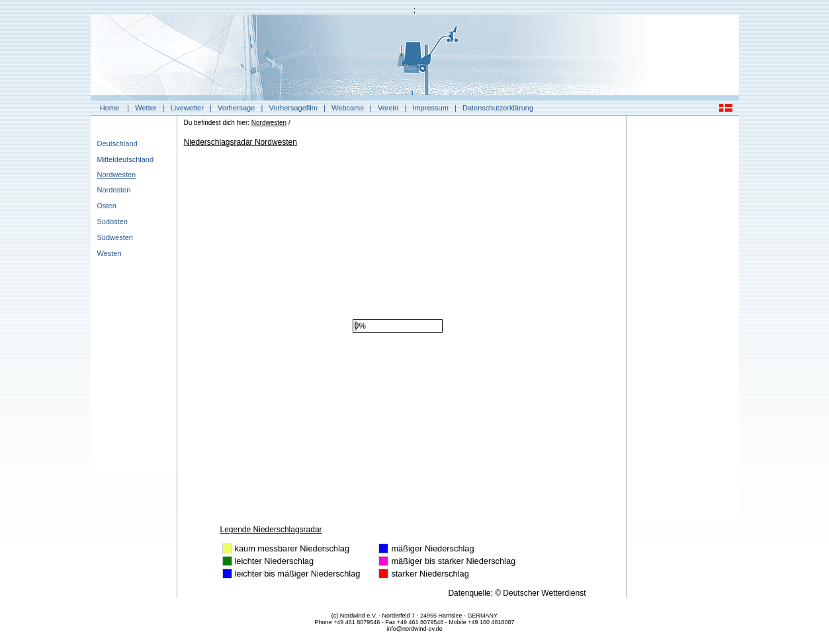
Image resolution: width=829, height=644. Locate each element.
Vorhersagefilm (293, 108)
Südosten (112, 221)
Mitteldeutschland (126, 159)
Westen (109, 253)
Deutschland (117, 143)
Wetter (146, 108)
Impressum (430, 108)
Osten (107, 206)
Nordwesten (117, 175)
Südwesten (115, 237)
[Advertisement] (683, 321)
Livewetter (187, 108)
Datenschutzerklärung (498, 108)
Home (109, 108)
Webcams (348, 108)
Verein (388, 108)
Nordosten (114, 190)
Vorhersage (236, 108)
